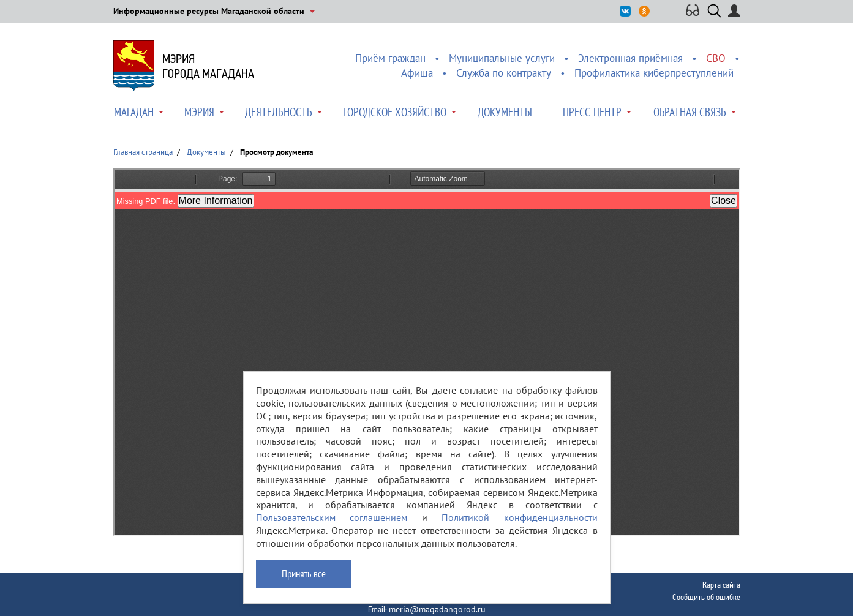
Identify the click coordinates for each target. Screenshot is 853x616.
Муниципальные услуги (502, 58)
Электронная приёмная (630, 58)
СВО (716, 58)
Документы (505, 112)
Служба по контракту (504, 73)
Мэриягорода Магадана (208, 66)
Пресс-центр (592, 112)
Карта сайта (721, 585)
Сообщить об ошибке (706, 597)
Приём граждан (390, 58)
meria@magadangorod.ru (437, 609)
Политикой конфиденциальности (520, 517)
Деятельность (279, 112)
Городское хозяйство (395, 112)
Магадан (134, 112)
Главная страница (143, 152)
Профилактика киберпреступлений (654, 73)
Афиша (417, 73)
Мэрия (199, 112)
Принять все (304, 574)
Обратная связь (690, 112)
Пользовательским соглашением (332, 517)
